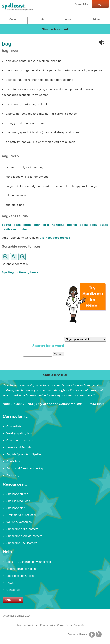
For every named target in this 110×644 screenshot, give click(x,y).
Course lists (14, 426)
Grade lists (13, 461)
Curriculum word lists (20, 440)
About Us (79, 625)
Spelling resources (18, 501)
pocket (73, 225)
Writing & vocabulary (19, 522)
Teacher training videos (21, 569)
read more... (98, 404)
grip (47, 225)
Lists (41, 19)
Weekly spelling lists (19, 433)
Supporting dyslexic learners (24, 536)
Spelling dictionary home (20, 272)
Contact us (13, 590)
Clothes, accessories (55, 238)
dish (38, 225)
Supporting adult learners (22, 529)
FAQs (10, 583)
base (18, 225)
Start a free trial (55, 29)
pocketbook (89, 225)
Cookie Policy (65, 625)
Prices (96, 19)
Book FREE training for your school (29, 562)
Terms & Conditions (27, 625)
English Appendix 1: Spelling (24, 454)
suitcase (10, 229)
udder (23, 229)
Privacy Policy (48, 625)
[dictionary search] (38, 354)
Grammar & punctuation (22, 515)
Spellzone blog (16, 508)
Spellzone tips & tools (20, 576)
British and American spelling (25, 468)
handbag (59, 225)
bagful (7, 225)
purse (104, 225)
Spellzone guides (17, 494)
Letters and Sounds (19, 447)
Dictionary (13, 475)
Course (14, 19)
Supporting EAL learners (22, 543)
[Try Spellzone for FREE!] (86, 322)
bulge (28, 225)
